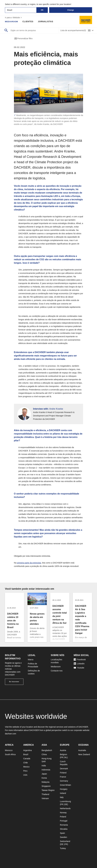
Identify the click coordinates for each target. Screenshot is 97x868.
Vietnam (45, 798)
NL (66, 757)
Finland (63, 773)
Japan (44, 774)
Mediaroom (12, 21)
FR (62, 757)
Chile (26, 763)
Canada (27, 759)
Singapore (46, 786)
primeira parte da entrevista (29, 563)
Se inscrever (14, 682)
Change (71, 10)
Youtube (79, 668)
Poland (63, 817)
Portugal (64, 821)
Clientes (29, 21)
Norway (63, 813)
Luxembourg (65, 801)
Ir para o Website (14, 18)
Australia (82, 750)
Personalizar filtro (23, 38)
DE (66, 804)
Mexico (26, 767)
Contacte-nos (57, 671)
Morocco (9, 750)
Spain (62, 833)
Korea (44, 778)
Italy (62, 797)
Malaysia (45, 782)
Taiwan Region (48, 790)
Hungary (64, 789)
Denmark (64, 769)
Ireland (63, 793)
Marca (31, 660)
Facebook (80, 660)
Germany (64, 781)
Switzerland (65, 841)
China (44, 754)
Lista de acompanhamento (73, 30)
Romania (64, 825)
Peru (25, 771)
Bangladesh (47, 750)
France (63, 777)
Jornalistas (46, 21)
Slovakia (64, 829)
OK (42, 10)
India (44, 766)
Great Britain (65, 785)
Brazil (26, 754)
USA (25, 775)
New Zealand (84, 754)
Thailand (45, 794)
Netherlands (65, 808)
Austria (63, 750)
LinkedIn (79, 664)
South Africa (10, 754)
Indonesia (46, 770)
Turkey (63, 848)
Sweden (64, 837)
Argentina (27, 750)
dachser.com (11, 734)
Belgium (64, 754)
